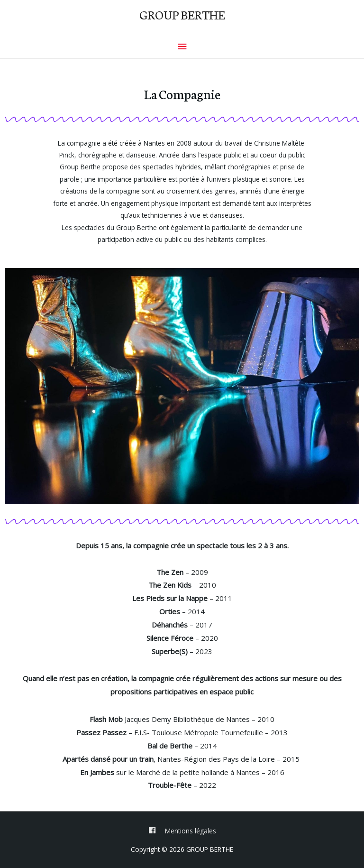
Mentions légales (191, 831)
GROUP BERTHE (182, 14)
